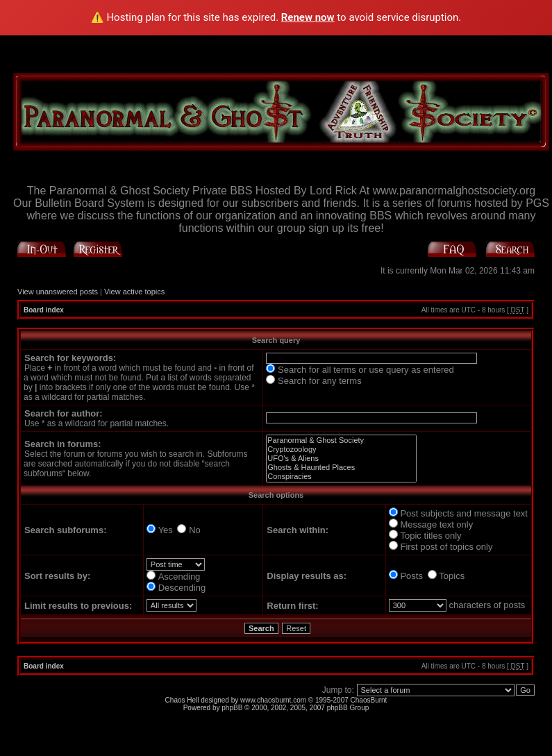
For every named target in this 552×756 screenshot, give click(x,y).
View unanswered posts (58, 292)
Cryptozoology (341, 450)
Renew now (308, 17)
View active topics (134, 292)
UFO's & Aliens (341, 459)
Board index (44, 310)
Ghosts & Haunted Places (341, 468)
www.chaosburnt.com (273, 700)
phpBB (232, 708)
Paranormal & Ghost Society (341, 440)
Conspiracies (341, 477)
